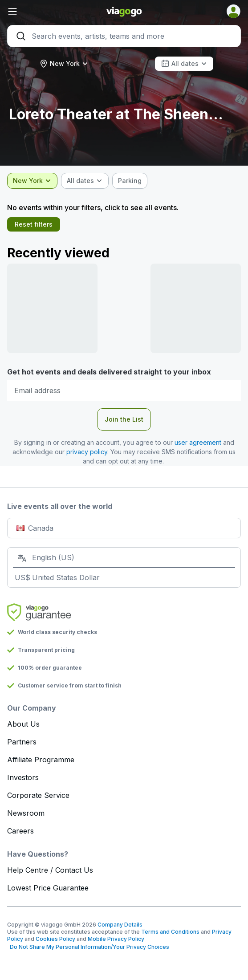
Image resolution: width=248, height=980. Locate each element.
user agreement (198, 442)
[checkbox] (130, 181)
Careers (20, 831)
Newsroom (26, 813)
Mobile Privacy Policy (116, 939)
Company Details (120, 925)
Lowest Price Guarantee (48, 888)
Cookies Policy (55, 939)
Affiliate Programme (41, 760)
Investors (23, 777)
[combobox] (64, 64)
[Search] (124, 36)
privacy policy (87, 452)
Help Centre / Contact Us (50, 870)
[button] (46, 12)
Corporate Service (38, 795)
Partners (22, 742)
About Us (23, 724)
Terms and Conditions (170, 932)
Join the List (124, 419)
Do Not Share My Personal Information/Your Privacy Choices (88, 947)
